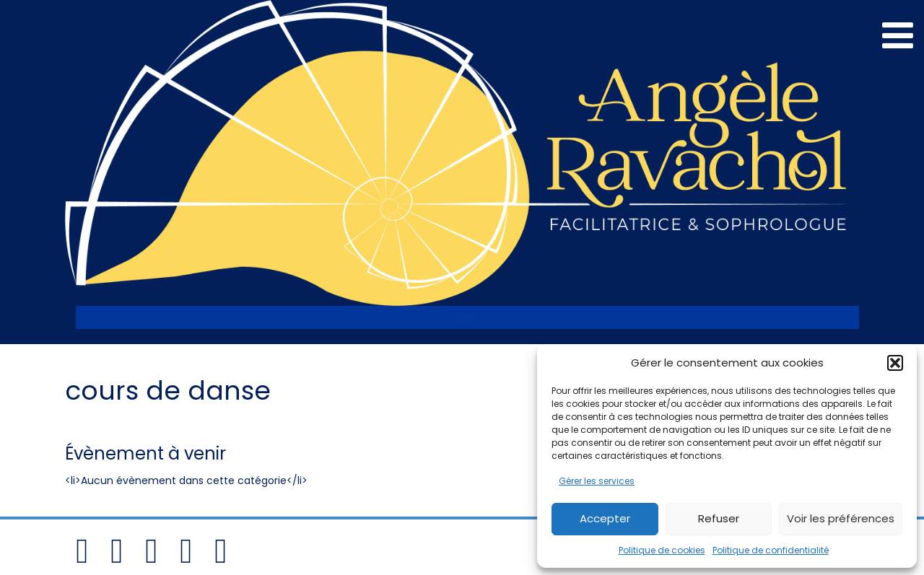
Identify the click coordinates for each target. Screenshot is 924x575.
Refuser (719, 518)
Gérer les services (597, 481)
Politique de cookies (662, 550)
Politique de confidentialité (771, 550)
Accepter (605, 518)
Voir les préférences (841, 518)
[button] (895, 363)
